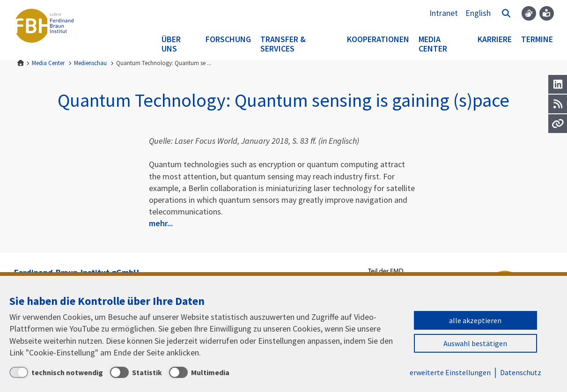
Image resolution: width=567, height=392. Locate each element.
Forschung (228, 39)
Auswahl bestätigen (475, 343)
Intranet (444, 13)
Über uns (171, 44)
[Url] (558, 124)
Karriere (495, 39)
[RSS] (558, 104)
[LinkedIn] (558, 84)
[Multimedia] (199, 372)
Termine (537, 39)
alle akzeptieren (475, 320)
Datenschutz (521, 372)
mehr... (161, 223)
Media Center (433, 44)
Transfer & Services (283, 44)
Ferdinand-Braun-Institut (44, 26)
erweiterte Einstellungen (450, 372)
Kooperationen (378, 39)
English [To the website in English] (478, 13)
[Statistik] (136, 372)
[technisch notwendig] (56, 372)
